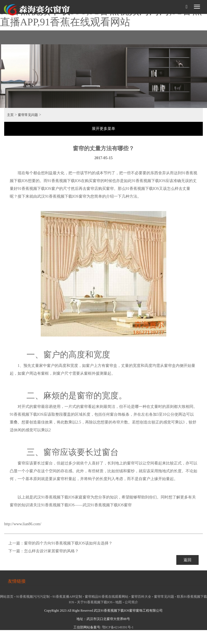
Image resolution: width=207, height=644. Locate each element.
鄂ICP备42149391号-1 (118, 627)
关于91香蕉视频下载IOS (95, 602)
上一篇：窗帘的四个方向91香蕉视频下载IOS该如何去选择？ (60, 543)
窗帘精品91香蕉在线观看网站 (107, 597)
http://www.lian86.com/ (23, 524)
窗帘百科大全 (141, 597)
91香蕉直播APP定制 (67, 597)
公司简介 (131, 602)
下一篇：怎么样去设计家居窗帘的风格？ (44, 551)
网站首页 (7, 597)
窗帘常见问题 (28, 115)
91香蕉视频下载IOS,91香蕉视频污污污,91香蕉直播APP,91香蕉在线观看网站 (101, 16)
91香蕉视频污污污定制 (33, 597)
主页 (10, 115)
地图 (119, 602)
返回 (187, 560)
